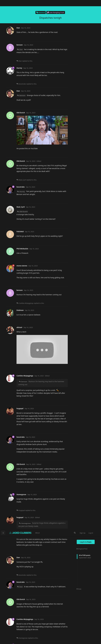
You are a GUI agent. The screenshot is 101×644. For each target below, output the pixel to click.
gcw (21, 300)
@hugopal (21, 362)
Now (79, 59)
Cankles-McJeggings (28, 120)
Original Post (82, 19)
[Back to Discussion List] (3, 3)
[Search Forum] (75, 3)
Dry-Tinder (24, 238)
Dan (21, 57)
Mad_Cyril (23, 324)
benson (22, 642)
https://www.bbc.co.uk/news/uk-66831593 (34, 148)
